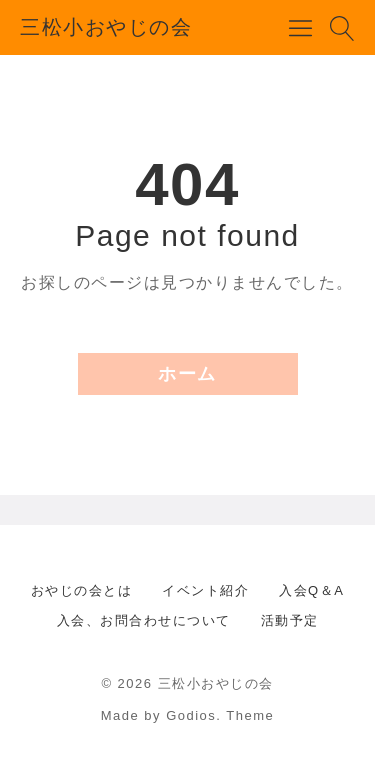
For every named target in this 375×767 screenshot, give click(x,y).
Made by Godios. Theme (188, 715)
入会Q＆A (311, 590)
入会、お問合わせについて (144, 620)
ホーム (187, 374)
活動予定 (290, 620)
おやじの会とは (82, 590)
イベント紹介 (205, 590)
